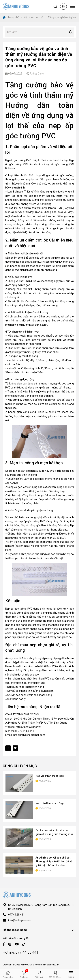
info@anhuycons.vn (20, 920)
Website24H (53, 965)
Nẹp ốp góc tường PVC (18, 160)
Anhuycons (12, 658)
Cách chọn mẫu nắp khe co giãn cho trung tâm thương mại (54, 832)
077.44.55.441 (16, 915)
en (64, 7)
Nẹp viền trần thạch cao (50, 776)
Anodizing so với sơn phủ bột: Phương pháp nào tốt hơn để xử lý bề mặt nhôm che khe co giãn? (54, 862)
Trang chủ (11, 17)
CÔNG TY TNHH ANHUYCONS (23, 714)
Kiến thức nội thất (34, 17)
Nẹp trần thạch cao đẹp (49, 803)
